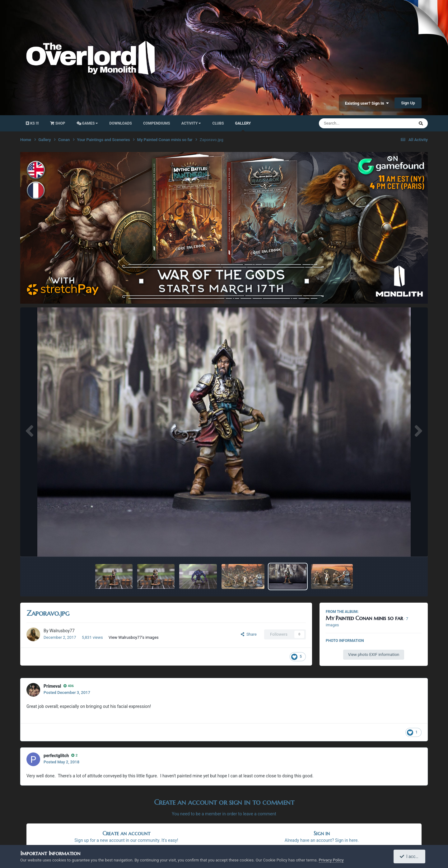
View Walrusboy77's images (134, 637)
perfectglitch (56, 756)
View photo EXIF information (374, 655)
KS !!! (32, 123)
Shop (58, 123)
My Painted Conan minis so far (364, 618)
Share (249, 634)
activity (191, 123)
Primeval (52, 686)
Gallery (243, 126)
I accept (410, 856)
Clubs (218, 123)
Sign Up (408, 103)
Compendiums (157, 123)
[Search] (351, 123)
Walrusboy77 (62, 631)
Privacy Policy (331, 860)
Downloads (121, 123)
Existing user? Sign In (367, 103)
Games (87, 123)
